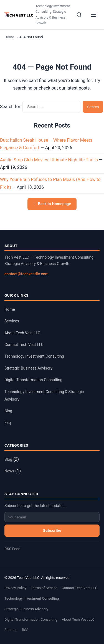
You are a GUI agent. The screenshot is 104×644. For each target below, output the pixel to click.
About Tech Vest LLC (22, 333)
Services (12, 321)
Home (9, 37)
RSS (25, 630)
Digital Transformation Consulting (33, 380)
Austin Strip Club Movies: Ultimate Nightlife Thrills (49, 160)
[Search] (79, 15)
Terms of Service (44, 588)
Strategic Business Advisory (28, 368)
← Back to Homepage (52, 204)
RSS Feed (12, 549)
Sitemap (11, 630)
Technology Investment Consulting (34, 356)
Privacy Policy (15, 588)
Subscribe (52, 530)
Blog (8, 411)
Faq (8, 422)
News (9, 471)
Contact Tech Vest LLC (24, 345)
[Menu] (93, 15)
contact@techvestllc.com (26, 274)
